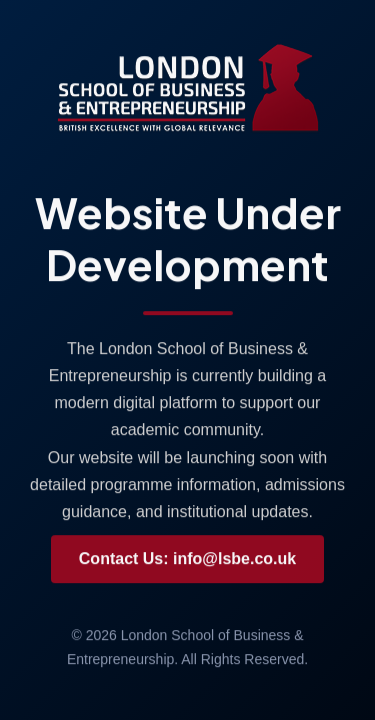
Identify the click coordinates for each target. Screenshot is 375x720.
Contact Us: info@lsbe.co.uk (187, 559)
